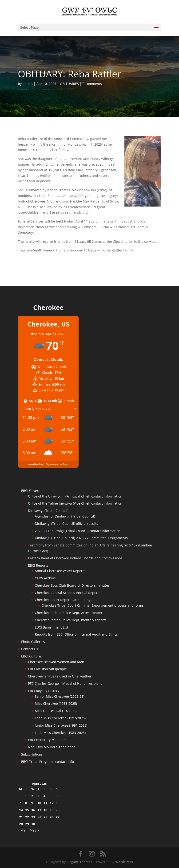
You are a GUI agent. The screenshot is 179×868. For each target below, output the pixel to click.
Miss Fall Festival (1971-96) (56, 711)
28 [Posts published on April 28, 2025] (21, 824)
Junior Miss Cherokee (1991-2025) (61, 725)
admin (28, 84)
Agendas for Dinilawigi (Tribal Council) (65, 516)
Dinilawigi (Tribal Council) (48, 511)
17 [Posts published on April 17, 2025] (39, 810)
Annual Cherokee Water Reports (60, 571)
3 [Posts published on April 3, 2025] (38, 796)
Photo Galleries (33, 642)
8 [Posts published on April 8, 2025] (26, 803)
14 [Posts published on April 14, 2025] (21, 810)
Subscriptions (32, 754)
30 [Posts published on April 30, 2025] (33, 824)
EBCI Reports (38, 565)
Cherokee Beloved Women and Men (56, 662)
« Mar (22, 830)
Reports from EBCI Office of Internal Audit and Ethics (76, 634)
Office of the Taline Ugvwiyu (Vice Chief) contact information (75, 503)
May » (34, 830)
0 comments (92, 84)
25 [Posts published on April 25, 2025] (45, 817)
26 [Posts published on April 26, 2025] (52, 817)
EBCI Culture (31, 656)
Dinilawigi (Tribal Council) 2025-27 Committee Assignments (81, 538)
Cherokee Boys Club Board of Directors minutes (72, 585)
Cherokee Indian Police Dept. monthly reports (71, 620)
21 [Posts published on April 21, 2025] (21, 817)
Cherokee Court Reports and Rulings (64, 600)
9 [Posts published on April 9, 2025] (32, 803)
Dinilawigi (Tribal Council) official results (66, 524)
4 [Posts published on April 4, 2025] (44, 796)
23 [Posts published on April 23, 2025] (33, 817)
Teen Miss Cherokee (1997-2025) (60, 718)
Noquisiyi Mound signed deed (52, 747)
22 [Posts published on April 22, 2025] (27, 817)
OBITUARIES (69, 84)
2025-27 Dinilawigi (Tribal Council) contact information (78, 531)
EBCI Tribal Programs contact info (48, 762)
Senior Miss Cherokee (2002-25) (60, 696)
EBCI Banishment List (52, 627)
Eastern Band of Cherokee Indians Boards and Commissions (75, 558)
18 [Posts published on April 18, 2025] (45, 810)
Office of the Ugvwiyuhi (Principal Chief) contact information (75, 496)
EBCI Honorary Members (47, 740)
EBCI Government (35, 491)
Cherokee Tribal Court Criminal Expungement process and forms (93, 605)
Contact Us (30, 649)
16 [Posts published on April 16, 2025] (33, 810)
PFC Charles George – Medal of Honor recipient (65, 683)
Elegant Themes (79, 862)
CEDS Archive (45, 578)
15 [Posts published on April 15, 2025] (27, 810)
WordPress (124, 862)
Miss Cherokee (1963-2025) (56, 703)
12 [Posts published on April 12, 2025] (52, 803)
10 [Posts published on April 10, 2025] (39, 803)
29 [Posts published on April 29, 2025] (27, 824)
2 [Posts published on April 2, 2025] (32, 796)
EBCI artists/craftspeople (47, 669)
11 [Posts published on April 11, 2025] (45, 803)
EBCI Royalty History (44, 691)
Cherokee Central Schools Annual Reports (68, 593)
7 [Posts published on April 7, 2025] (20, 803)
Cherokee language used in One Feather (60, 676)
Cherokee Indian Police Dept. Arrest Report (69, 613)
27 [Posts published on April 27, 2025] (58, 817)
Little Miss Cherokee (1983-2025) (60, 733)
